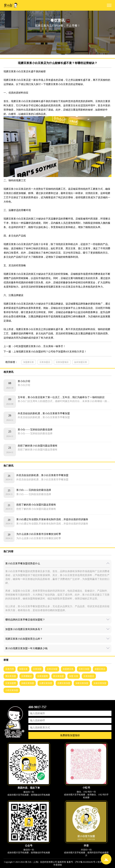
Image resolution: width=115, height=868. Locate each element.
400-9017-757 (37, 707)
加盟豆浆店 (100, 669)
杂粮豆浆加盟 (28, 683)
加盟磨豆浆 (29, 362)
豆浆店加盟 (52, 669)
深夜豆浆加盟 (82, 683)
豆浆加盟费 (11, 683)
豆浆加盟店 (45, 362)
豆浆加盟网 (43, 676)
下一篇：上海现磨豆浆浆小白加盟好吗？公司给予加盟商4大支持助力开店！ (45, 352)
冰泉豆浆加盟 (100, 683)
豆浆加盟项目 (62, 362)
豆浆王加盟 (84, 669)
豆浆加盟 (37, 669)
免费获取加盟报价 (70, 735)
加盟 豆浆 (74, 676)
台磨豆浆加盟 (46, 683)
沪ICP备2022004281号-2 (86, 862)
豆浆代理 (10, 669)
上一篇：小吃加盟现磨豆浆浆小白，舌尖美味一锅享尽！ (35, 346)
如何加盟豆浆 (81, 362)
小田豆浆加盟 (12, 690)
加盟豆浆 (23, 669)
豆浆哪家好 (27, 676)
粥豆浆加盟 (11, 676)
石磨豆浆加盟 (64, 683)
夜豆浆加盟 (58, 676)
